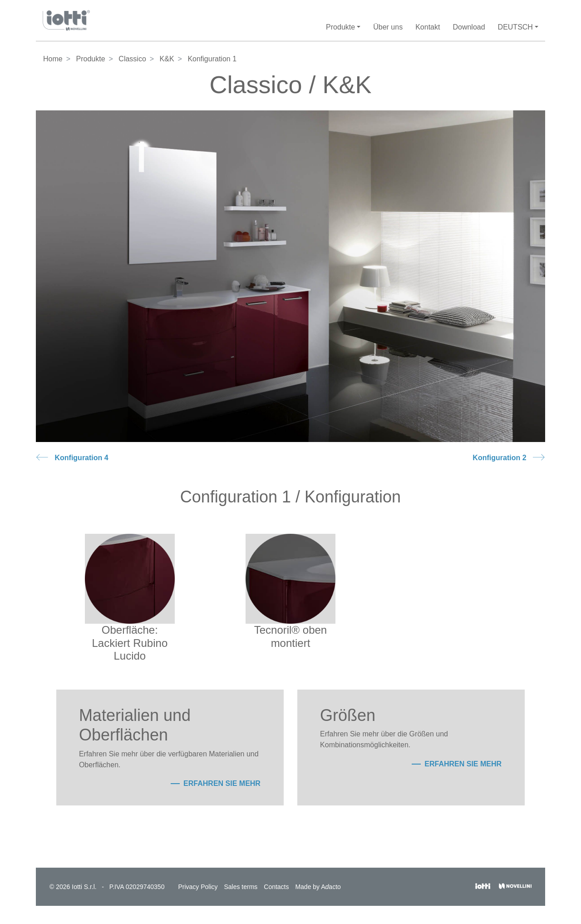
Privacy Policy (198, 887)
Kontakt (428, 27)
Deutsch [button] (515, 27)
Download (469, 27)
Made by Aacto (318, 887)
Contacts (276, 887)
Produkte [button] (340, 27)
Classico (132, 59)
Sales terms (241, 887)
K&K (167, 59)
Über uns (388, 27)
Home (53, 59)
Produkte (90, 59)
